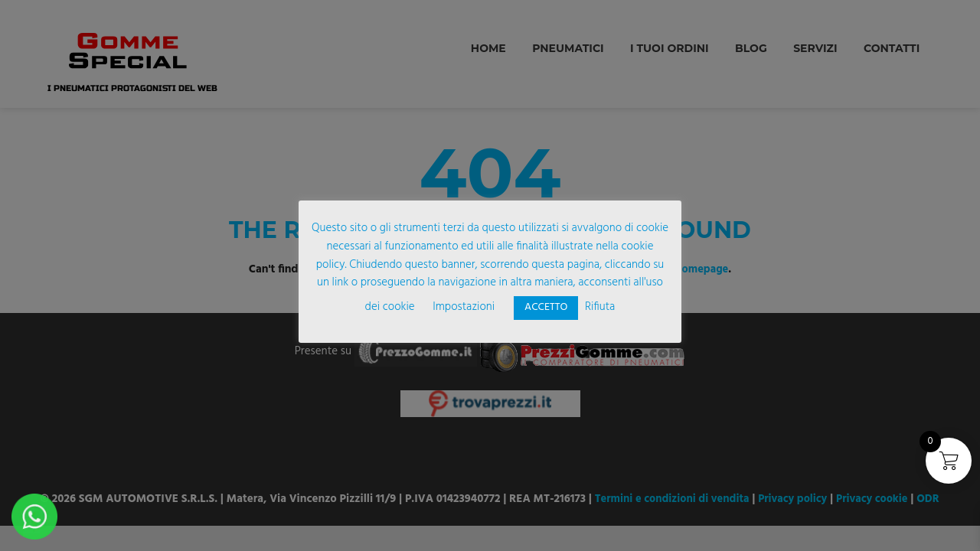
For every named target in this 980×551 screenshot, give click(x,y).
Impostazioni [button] (464, 307)
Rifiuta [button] (600, 307)
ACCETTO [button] (546, 307)
